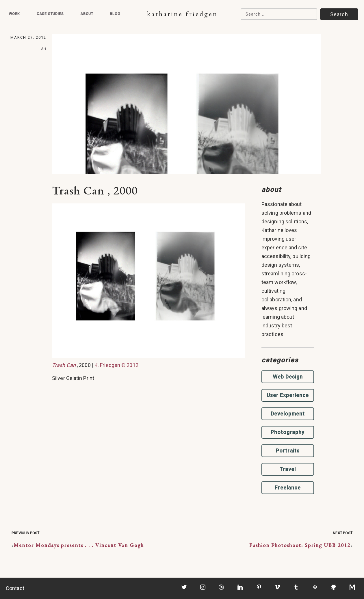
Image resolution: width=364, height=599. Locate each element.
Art (44, 49)
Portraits (288, 451)
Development (288, 414)
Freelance (288, 488)
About (87, 14)
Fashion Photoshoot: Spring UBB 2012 (300, 545)
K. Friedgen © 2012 (116, 365)
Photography (288, 432)
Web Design (288, 377)
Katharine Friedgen (182, 14)
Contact (15, 588)
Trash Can (64, 365)
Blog (115, 14)
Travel (288, 469)
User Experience (288, 395)
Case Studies (50, 14)
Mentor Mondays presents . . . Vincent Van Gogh (79, 545)
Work (14, 14)
